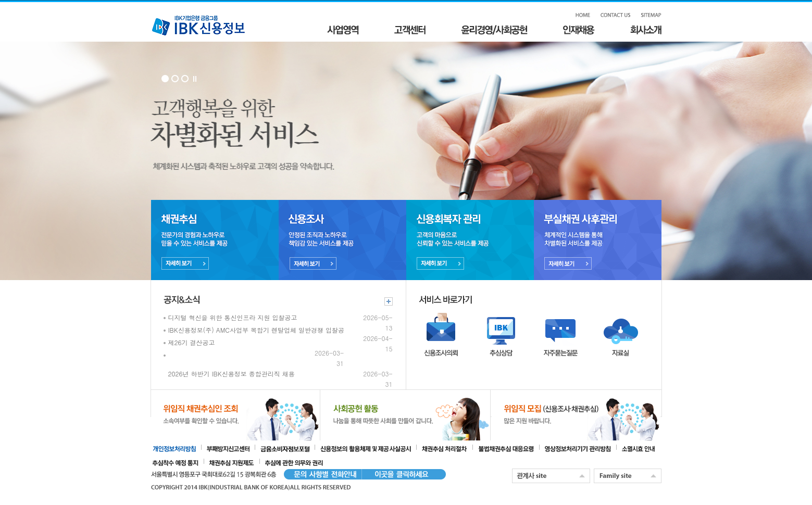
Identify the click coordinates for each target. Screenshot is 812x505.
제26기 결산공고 (192, 342)
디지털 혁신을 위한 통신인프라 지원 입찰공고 (233, 317)
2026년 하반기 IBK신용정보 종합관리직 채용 (232, 374)
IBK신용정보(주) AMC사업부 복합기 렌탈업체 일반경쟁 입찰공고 (260, 330)
